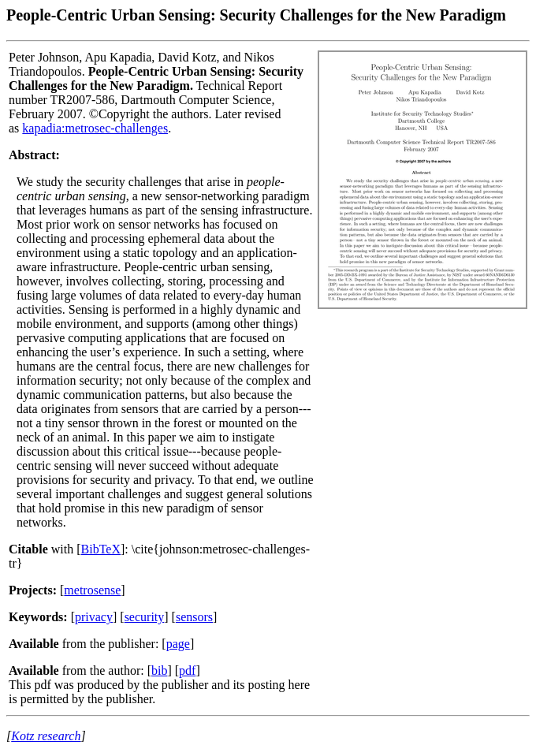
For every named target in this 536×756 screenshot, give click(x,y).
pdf (187, 670)
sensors (194, 617)
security (145, 617)
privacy (94, 617)
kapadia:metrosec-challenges (95, 128)
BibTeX (101, 549)
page (178, 644)
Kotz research (46, 736)
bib (159, 670)
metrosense (92, 590)
